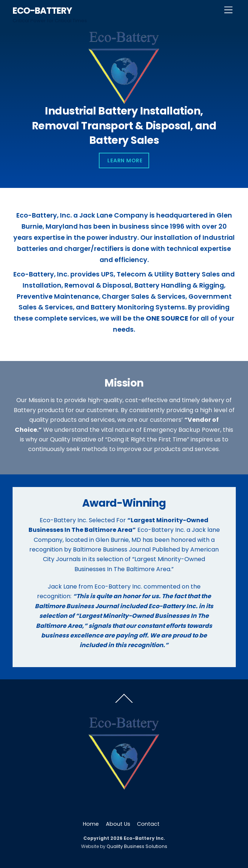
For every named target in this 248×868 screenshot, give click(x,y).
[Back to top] (124, 702)
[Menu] (228, 10)
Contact (148, 824)
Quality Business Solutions (137, 846)
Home (91, 824)
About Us (118, 824)
